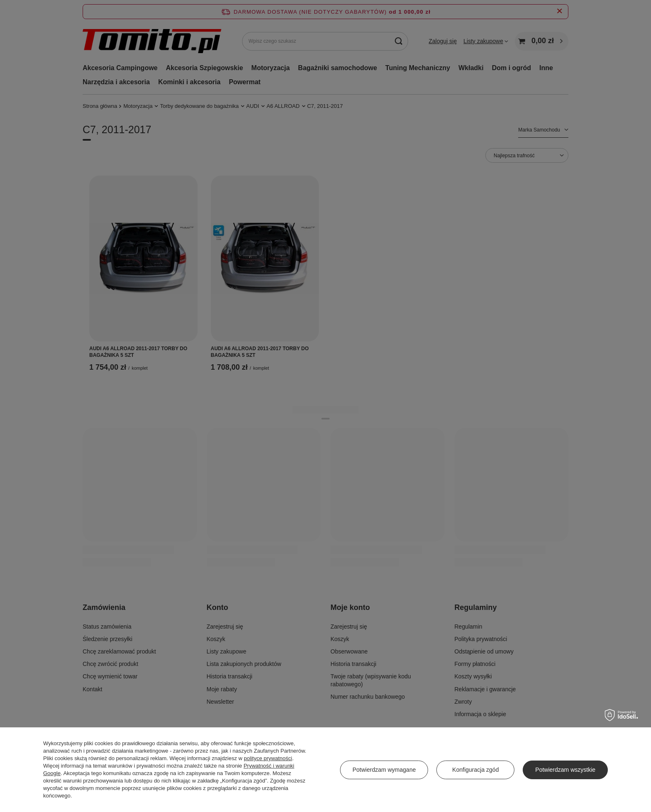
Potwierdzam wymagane (384, 770)
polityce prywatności (268, 758)
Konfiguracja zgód (475, 770)
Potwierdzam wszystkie (565, 770)
